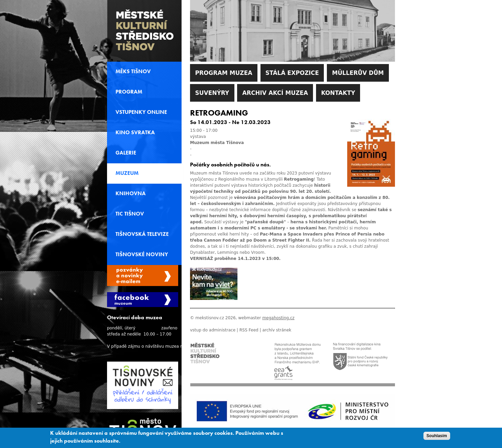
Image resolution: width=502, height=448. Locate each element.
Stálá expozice (292, 73)
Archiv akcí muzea (275, 93)
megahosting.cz (278, 318)
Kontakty (338, 93)
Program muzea (224, 73)
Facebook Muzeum (143, 300)
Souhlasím (437, 436)
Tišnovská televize (142, 234)
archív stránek (277, 330)
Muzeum (127, 173)
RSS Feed (249, 330)
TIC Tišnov (130, 214)
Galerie (126, 153)
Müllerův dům (358, 73)
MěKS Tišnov (133, 72)
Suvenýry (212, 93)
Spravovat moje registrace (143, 276)
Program (129, 92)
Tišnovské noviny (142, 254)
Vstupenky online (141, 112)
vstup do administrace (213, 330)
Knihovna (131, 194)
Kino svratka (135, 133)
